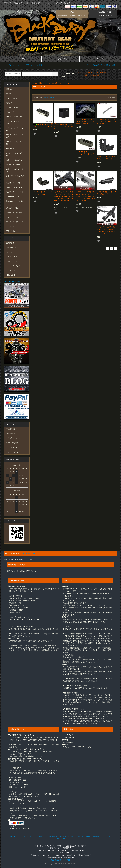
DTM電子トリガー (12, 257)
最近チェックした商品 (32, 65)
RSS (58, 839)
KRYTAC (9, 252)
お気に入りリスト (13, 65)
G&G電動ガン (11, 248)
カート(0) (98, 59)
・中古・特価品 (82, 75)
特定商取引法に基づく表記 (58, 836)
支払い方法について (16, 836)
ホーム (34, 83)
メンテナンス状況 (12, 447)
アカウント (23, 59)
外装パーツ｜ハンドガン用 (48, 83)
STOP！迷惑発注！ (13, 443)
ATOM (63, 839)
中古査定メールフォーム (15, 438)
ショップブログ (93, 65)
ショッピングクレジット (15, 452)
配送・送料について (31, 836)
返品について (43, 836)
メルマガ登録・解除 (108, 65)
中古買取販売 (11, 434)
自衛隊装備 (10, 243)
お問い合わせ (60, 59)
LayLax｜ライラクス (13, 266)
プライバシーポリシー (77, 836)
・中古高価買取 (94, 75)
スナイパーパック (12, 261)
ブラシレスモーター (13, 270)
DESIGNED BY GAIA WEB (60, 860)
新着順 (52, 97)
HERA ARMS (11, 275)
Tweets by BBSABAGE (12, 281)
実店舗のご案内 (12, 429)
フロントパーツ (64, 83)
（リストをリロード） (27, 553)
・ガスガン (90, 72)
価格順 (46, 97)
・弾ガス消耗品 (100, 72)
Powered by (60, 864)
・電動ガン (80, 72)
